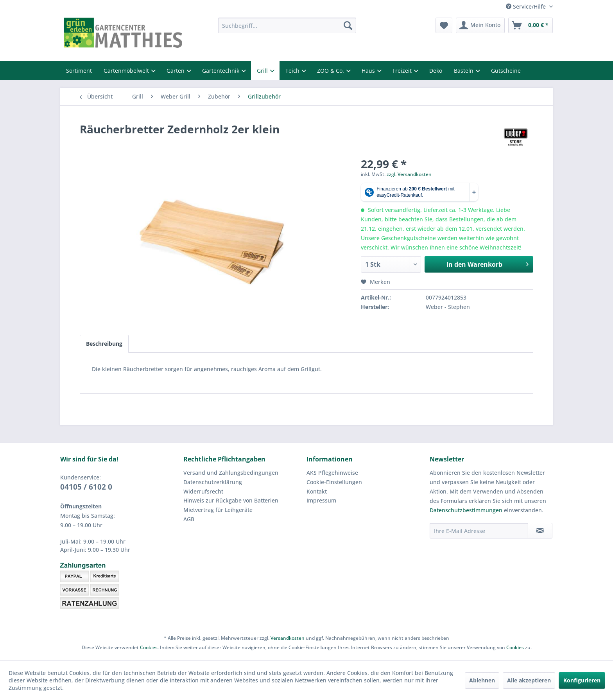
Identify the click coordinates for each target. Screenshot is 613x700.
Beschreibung (104, 344)
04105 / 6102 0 (86, 487)
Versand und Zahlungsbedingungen (231, 473)
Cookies (149, 647)
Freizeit (403, 71)
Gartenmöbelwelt (127, 71)
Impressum (321, 500)
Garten (176, 71)
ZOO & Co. (331, 71)
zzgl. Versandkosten (409, 174)
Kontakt (317, 491)
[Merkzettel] (444, 25)
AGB (189, 519)
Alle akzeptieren (529, 680)
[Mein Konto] (480, 25)
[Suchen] (348, 25)
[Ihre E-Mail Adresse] (479, 531)
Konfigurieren (582, 680)
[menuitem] (287, 25)
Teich (293, 71)
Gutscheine (506, 71)
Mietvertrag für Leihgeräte (218, 510)
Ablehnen (482, 680)
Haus (369, 71)
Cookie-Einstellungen (334, 482)
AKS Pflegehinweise (332, 473)
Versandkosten (288, 638)
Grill (263, 71)
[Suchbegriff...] (287, 25)
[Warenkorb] (531, 25)
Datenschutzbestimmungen (466, 510)
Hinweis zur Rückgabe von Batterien (231, 500)
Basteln (464, 71)
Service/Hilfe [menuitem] (527, 6)
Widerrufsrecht (203, 491)
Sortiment (79, 71)
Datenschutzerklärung (213, 482)
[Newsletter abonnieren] (540, 531)
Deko (436, 71)
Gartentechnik (221, 71)
